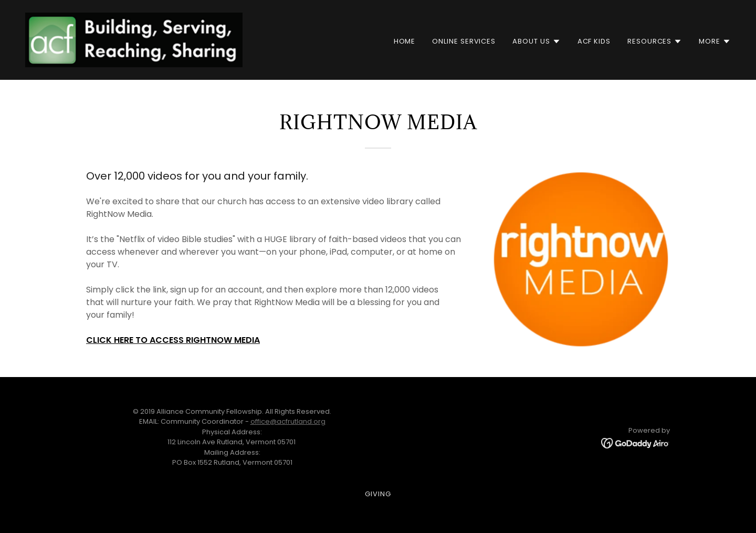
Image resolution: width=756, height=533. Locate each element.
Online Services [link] (464, 41)
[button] (536, 41)
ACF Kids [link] (594, 41)
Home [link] (405, 41)
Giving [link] (378, 494)
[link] (134, 39)
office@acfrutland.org (288, 421)
